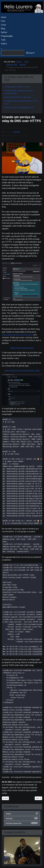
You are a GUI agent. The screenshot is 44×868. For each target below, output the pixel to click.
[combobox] (13, 53)
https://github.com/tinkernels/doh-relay (22, 370)
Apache (17, 132)
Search (30, 53)
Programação (7, 36)
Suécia (4, 44)
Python (4, 32)
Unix (3, 21)
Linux (3, 25)
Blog (3, 28)
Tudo (3, 40)
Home (4, 17)
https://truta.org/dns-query (22, 348)
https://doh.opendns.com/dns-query (17, 335)
